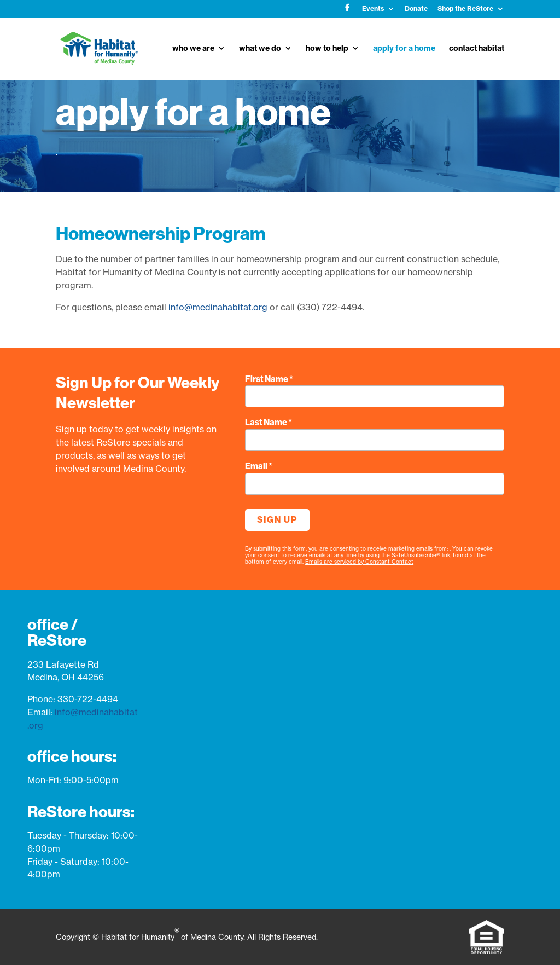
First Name (269, 379)
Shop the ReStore (465, 9)
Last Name (269, 422)
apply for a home (404, 49)
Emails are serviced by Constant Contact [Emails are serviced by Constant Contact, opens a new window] (359, 562)
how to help (327, 49)
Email (259, 466)
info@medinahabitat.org (218, 307)
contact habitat (477, 49)
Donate (416, 9)
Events (373, 9)
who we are (193, 49)
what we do (260, 49)
